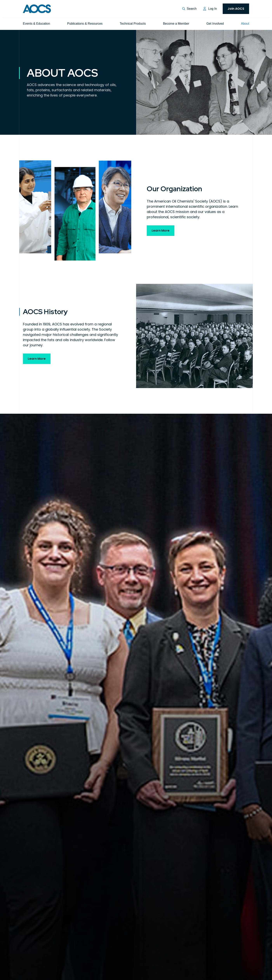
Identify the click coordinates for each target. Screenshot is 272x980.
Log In (213, 9)
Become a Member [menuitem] (176, 24)
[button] (189, 9)
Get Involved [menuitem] (215, 24)
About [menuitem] (245, 24)
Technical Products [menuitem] (133, 24)
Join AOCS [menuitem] (236, 9)
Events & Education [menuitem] (36, 24)
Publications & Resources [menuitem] (85, 24)
